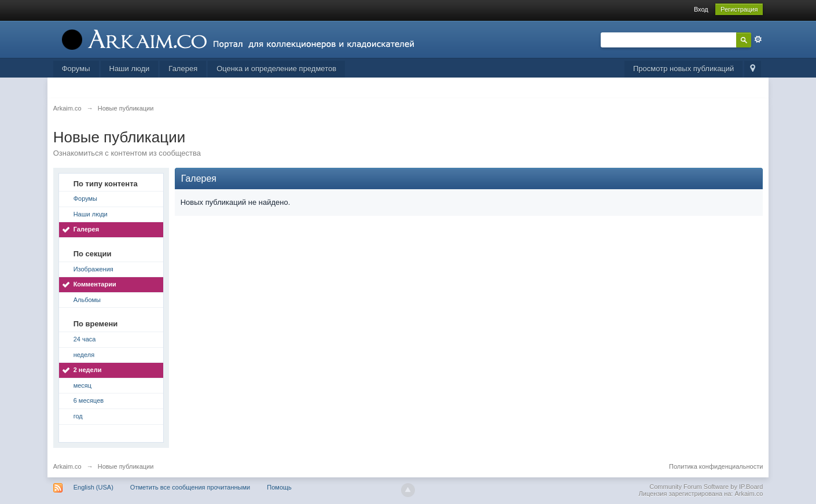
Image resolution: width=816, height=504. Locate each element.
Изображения (93, 269)
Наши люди (130, 69)
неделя (84, 355)
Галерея (183, 69)
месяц (82, 385)
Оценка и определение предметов (276, 69)
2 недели (88, 370)
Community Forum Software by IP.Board (706, 487)
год (78, 416)
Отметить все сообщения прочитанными (190, 487)
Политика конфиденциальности (716, 466)
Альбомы (87, 300)
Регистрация (739, 9)
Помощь (279, 487)
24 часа (85, 339)
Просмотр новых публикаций (683, 69)
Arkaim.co (67, 466)
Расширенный (758, 39)
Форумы (76, 69)
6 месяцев (89, 400)
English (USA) (93, 487)
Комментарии (95, 284)
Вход (701, 9)
